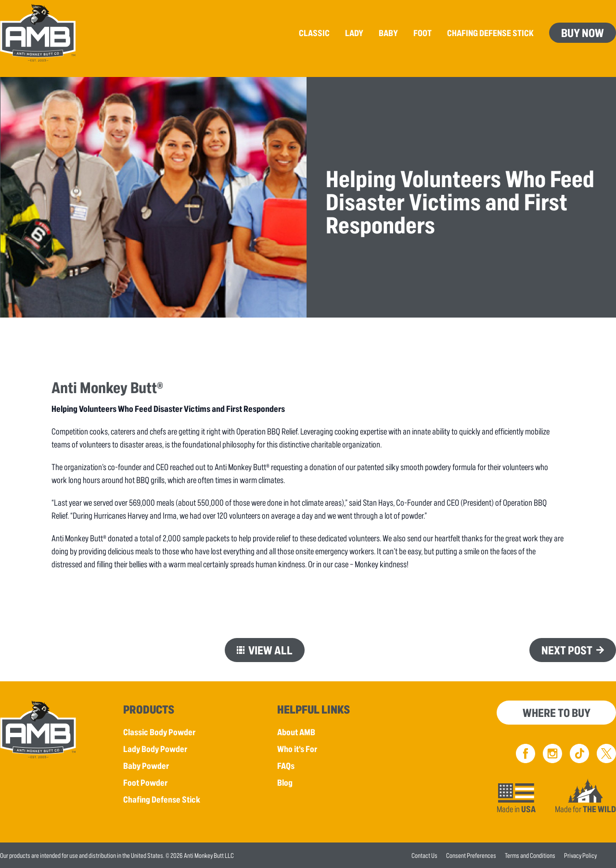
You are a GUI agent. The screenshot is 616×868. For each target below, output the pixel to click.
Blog (285, 782)
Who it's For (297, 749)
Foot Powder (145, 782)
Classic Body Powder (159, 732)
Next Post (567, 650)
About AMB (296, 732)
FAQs (286, 766)
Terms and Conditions (530, 855)
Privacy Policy (580, 855)
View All (270, 650)
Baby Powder (146, 766)
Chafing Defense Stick (162, 799)
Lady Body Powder (155, 749)
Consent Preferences (471, 855)
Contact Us (424, 855)
